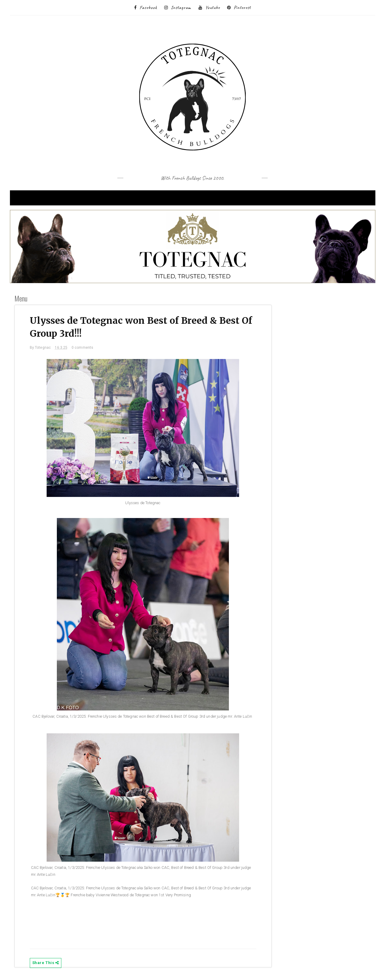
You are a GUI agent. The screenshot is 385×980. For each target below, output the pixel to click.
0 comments (83, 348)
